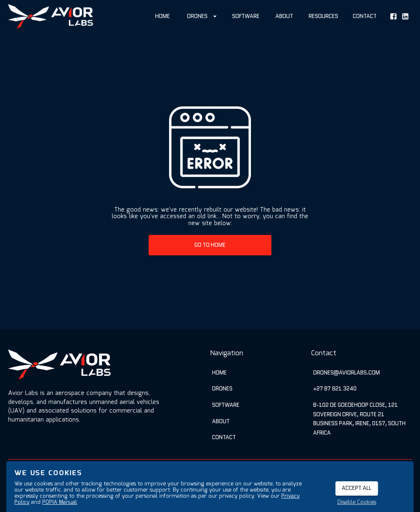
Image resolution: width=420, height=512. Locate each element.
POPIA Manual (60, 502)
